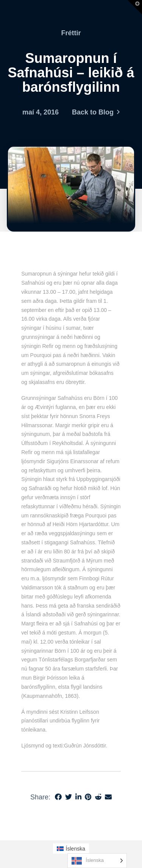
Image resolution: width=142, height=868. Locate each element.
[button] (135, 7)
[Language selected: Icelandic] (97, 861)
